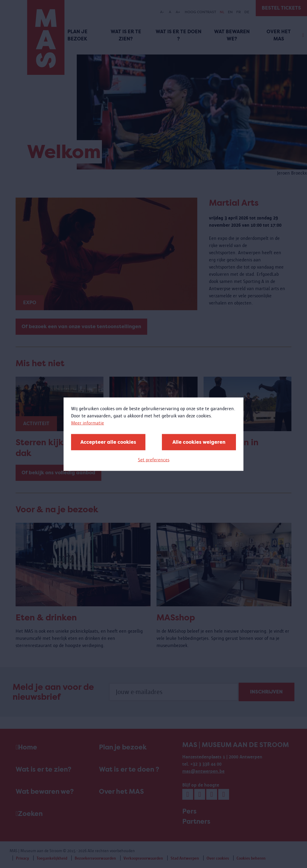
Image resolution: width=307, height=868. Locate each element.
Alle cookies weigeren (199, 442)
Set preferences (154, 459)
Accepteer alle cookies (108, 442)
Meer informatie (88, 423)
